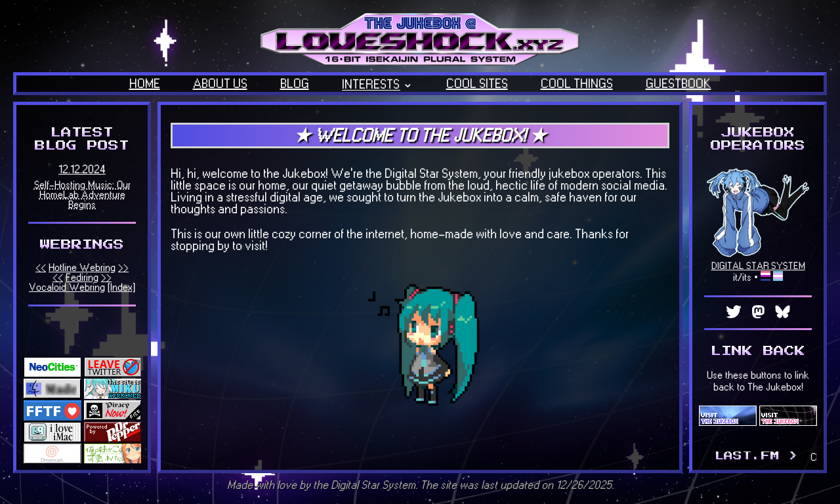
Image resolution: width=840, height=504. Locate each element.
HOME (145, 84)
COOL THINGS (577, 84)
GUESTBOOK (679, 84)
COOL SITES (477, 84)
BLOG (295, 84)
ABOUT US (220, 84)
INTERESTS (371, 85)
